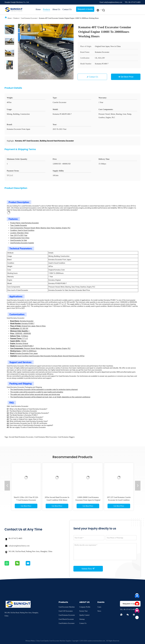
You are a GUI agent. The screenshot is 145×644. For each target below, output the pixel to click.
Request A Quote (85, 9)
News (99, 611)
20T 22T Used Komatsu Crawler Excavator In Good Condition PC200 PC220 (119, 500)
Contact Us (67, 9)
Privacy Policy (30, 641)
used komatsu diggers (66, 437)
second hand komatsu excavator (21, 437)
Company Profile (85, 607)
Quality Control (84, 615)
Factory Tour (83, 611)
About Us (56, 9)
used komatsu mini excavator (46, 437)
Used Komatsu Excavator (29, 18)
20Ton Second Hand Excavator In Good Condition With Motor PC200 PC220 (57, 500)
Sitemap (82, 619)
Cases (99, 607)
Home (38, 9)
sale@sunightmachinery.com (19, 546)
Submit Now (88, 569)
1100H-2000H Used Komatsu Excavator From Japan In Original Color (88, 500)
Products (47, 9)
